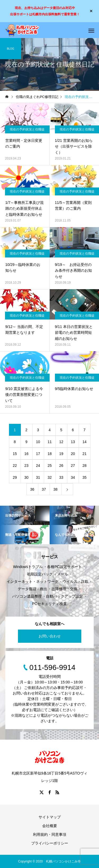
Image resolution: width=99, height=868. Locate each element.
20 (73, 454)
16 (26, 454)
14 (84, 442)
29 (15, 477)
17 (38, 454)
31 (38, 477)
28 (84, 466)
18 (50, 454)
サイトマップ (50, 817)
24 (38, 466)
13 (73, 442)
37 (44, 489)
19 (61, 454)
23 (26, 466)
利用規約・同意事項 (50, 834)
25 (50, 466)
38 (55, 489)
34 (73, 477)
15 (15, 454)
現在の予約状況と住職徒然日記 (27, 130)
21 (84, 454)
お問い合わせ (50, 636)
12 (61, 442)
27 (73, 466)
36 (32, 489)
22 (15, 466)
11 (50, 442)
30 (26, 477)
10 (38, 442)
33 (61, 477)
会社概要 (50, 826)
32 (50, 477)
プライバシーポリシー (50, 843)
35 (84, 477)
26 (61, 466)
